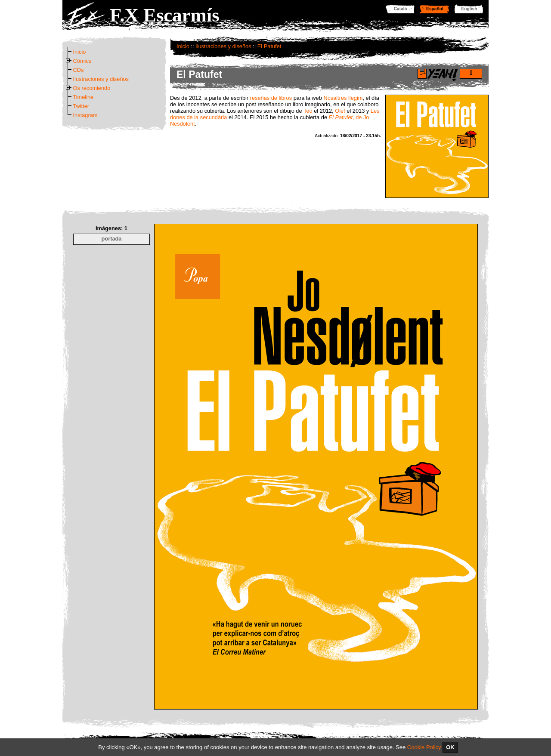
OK (450, 747)
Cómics (82, 61)
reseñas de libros (271, 98)
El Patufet (269, 46)
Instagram (85, 115)
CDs (79, 70)
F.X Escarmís (165, 15)
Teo (308, 111)
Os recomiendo (92, 88)
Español (435, 9)
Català (401, 9)
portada (112, 239)
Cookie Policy (424, 747)
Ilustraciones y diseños (223, 46)
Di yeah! (422, 74)
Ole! (340, 111)
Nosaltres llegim (343, 98)
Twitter (81, 106)
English (469, 9)
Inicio (183, 46)
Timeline (83, 97)
